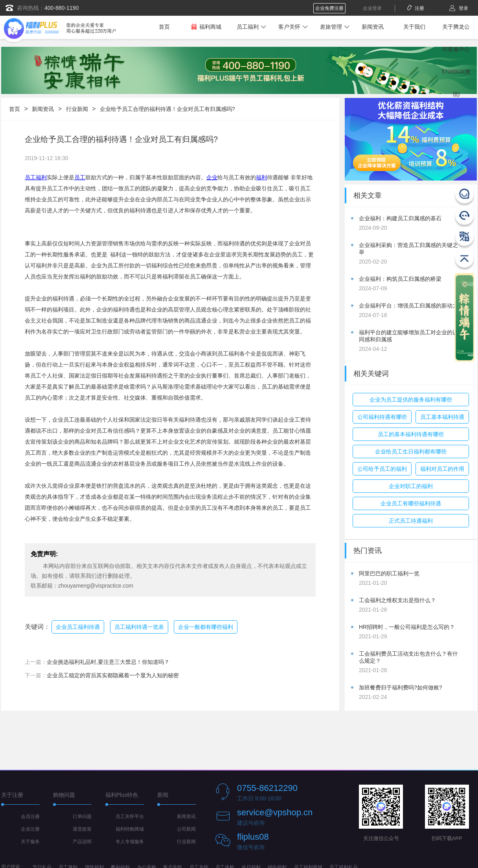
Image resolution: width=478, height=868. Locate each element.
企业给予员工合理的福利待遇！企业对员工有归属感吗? (167, 109)
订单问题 (82, 816)
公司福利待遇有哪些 (382, 417)
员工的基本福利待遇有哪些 (411, 434)
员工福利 (248, 27)
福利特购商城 (130, 829)
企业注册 (30, 829)
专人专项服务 (130, 842)
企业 (212, 177)
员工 (80, 177)
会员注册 (30, 816)
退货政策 (82, 829)
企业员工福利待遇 (78, 627)
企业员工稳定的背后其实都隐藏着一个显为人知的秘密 (113, 675)
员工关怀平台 (130, 816)
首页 (164, 27)
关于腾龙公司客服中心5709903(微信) (456, 60)
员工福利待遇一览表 (139, 627)
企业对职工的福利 (411, 486)
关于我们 (414, 27)
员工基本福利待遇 (442, 417)
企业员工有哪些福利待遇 (411, 503)
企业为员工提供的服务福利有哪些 (411, 400)
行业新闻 (77, 109)
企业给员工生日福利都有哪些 (411, 452)
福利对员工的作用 (442, 469)
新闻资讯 (373, 27)
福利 (261, 177)
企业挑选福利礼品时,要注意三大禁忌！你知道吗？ (108, 662)
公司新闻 (186, 829)
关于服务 (30, 842)
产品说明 (82, 842)
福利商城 (206, 27)
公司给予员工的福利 (382, 469)
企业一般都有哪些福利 (206, 627)
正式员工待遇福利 (411, 521)
